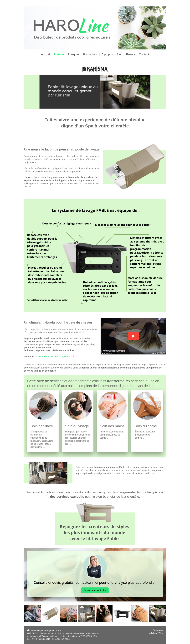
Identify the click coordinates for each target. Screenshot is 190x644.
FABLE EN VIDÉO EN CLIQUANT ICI (55, 357)
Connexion (158, 630)
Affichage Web (156, 633)
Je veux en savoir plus (95, 590)
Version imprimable (38, 630)
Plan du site (56, 630)
